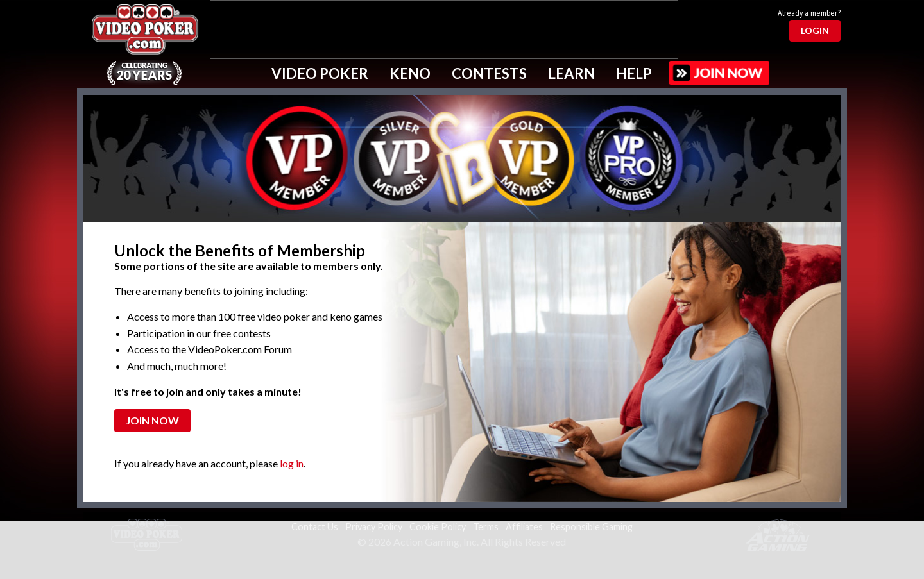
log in (292, 463)
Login (815, 30)
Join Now (152, 420)
